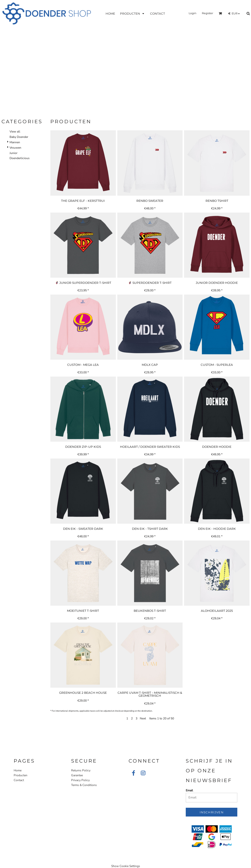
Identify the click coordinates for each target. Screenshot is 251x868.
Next (143, 718)
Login (192, 13)
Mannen (15, 142)
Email (189, 790)
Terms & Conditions (84, 785)
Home (18, 770)
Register (207, 13)
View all (15, 132)
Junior (13, 153)
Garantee (77, 775)
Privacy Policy (80, 780)
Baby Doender (19, 137)
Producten (21, 775)
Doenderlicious (20, 158)
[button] (133, 13)
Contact (19, 780)
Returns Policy (81, 770)
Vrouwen (15, 148)
